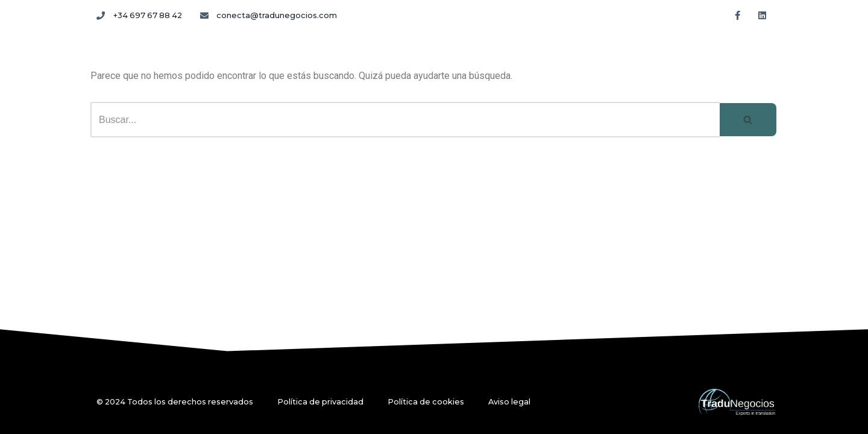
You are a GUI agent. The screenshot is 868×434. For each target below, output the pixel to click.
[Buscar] (405, 120)
